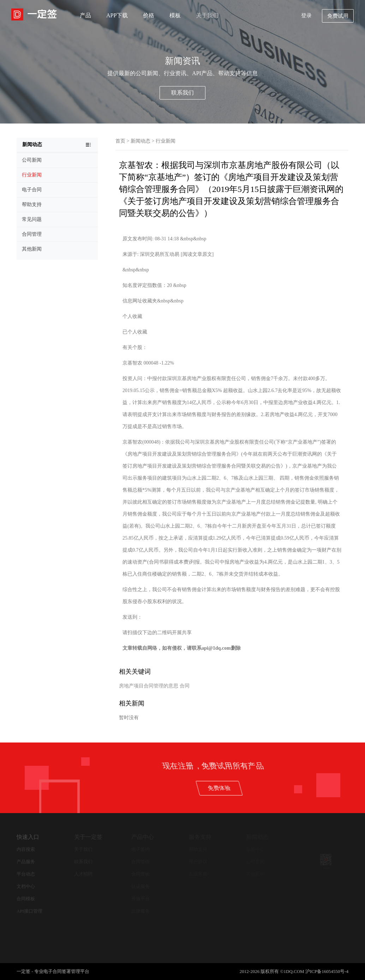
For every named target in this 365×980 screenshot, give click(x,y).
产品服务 (26, 862)
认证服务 (140, 886)
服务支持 (200, 837)
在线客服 (198, 874)
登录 (306, 16)
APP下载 (117, 15)
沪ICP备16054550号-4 (327, 971)
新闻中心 (255, 849)
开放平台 (140, 899)
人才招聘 (83, 874)
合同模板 (26, 899)
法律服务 (140, 911)
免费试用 (338, 16)
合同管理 (140, 862)
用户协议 (198, 862)
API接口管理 (29, 911)
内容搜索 (26, 849)
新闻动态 (140, 141)
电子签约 (140, 849)
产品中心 (143, 837)
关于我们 (207, 15)
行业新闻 (166, 141)
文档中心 (26, 886)
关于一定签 (88, 837)
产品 (85, 15)
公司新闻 (255, 862)
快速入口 (28, 837)
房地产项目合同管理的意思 (149, 686)
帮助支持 (198, 849)
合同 (185, 686)
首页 (120, 141)
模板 (175, 15)
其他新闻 (255, 874)
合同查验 (140, 874)
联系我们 (182, 93)
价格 (149, 15)
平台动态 (26, 874)
